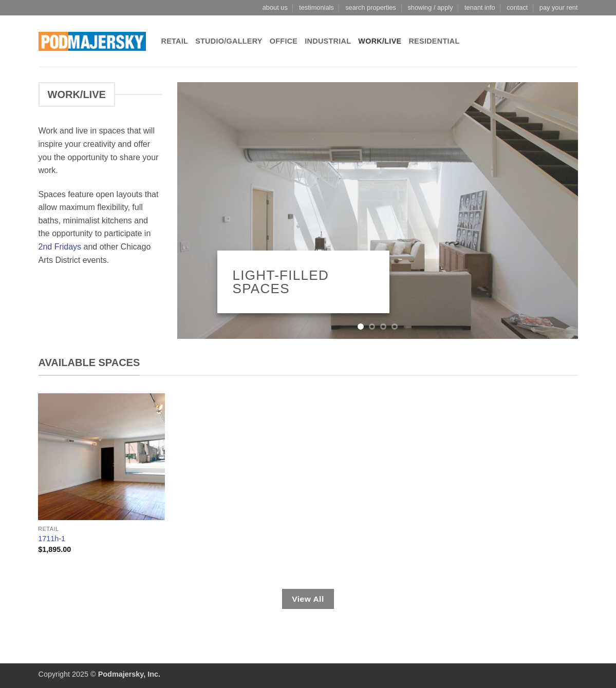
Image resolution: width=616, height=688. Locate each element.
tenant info (480, 7)
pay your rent (559, 7)
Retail (175, 41)
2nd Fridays (60, 247)
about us (275, 7)
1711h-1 (52, 539)
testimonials (316, 7)
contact (517, 7)
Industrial (328, 41)
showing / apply (430, 7)
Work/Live (380, 41)
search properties (371, 7)
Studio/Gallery (229, 41)
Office (284, 41)
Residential (434, 41)
